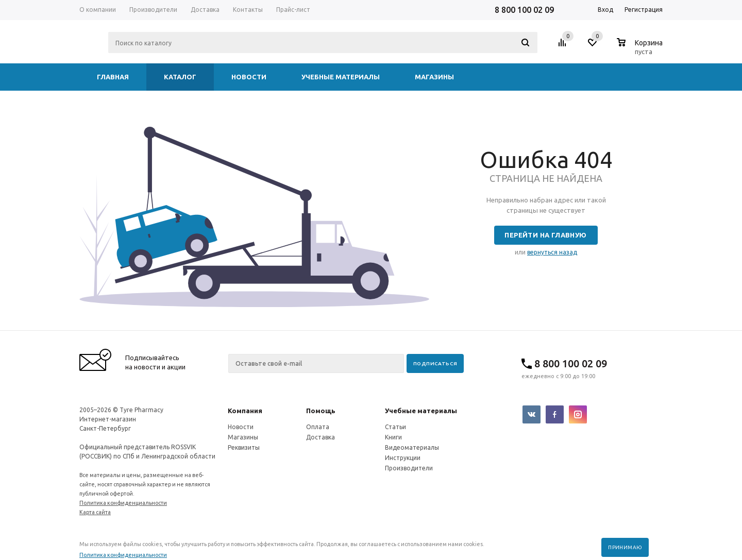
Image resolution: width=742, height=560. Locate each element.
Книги (393, 437)
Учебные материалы (341, 77)
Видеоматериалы (412, 447)
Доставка (321, 437)
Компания (245, 411)
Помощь (321, 411)
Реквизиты (244, 447)
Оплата (318, 427)
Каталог (180, 77)
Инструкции (403, 458)
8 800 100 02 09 (524, 10)
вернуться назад (552, 252)
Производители (409, 468)
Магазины (434, 77)
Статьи (395, 427)
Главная (113, 77)
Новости (249, 77)
